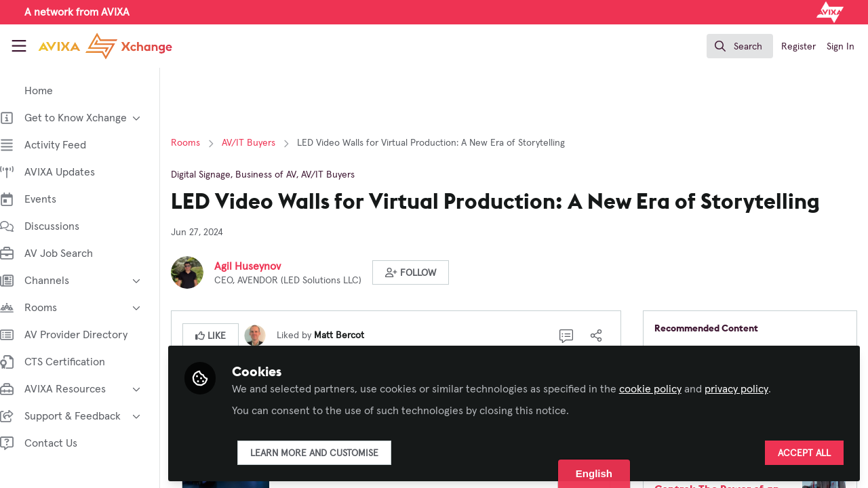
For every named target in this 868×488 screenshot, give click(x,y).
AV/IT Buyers (262, 143)
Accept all (804, 452)
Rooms (199, 143)
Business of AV (279, 175)
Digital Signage (214, 175)
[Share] (601, 335)
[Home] (92, 46)
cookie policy (664, 388)
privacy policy (750, 388)
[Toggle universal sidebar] (19, 46)
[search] (740, 46)
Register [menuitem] (798, 47)
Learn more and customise (328, 452)
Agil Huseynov (261, 266)
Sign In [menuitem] (841, 47)
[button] (424, 272)
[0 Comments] (571, 335)
